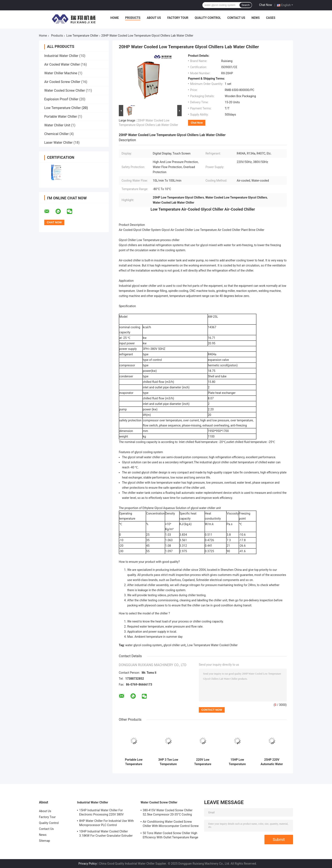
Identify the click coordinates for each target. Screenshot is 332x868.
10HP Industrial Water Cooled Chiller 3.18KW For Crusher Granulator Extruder (106, 834)
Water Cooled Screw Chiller (65, 90)
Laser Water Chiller (58, 143)
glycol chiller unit (174, 645)
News (256, 18)
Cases (271, 18)
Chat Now (266, 5)
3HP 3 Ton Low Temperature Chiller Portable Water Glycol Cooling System (168, 762)
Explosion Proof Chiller (61, 99)
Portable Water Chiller (61, 117)
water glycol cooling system (144, 645)
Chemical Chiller (56, 134)
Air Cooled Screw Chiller (62, 82)
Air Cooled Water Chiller (62, 64)
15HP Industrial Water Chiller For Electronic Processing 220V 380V (101, 812)
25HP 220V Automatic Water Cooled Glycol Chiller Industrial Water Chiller (272, 762)
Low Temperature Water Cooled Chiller (212, 645)
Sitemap (44, 841)
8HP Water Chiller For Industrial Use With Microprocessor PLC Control (107, 823)
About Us (154, 18)
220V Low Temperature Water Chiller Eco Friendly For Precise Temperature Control (203, 762)
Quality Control (208, 18)
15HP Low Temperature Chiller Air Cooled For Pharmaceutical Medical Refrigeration (237, 762)
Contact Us (236, 18)
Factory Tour (178, 18)
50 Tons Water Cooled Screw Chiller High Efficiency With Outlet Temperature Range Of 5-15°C (170, 836)
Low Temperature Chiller (82, 36)
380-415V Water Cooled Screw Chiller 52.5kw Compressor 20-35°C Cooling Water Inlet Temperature (168, 813)
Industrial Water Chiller (61, 56)
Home (115, 18)
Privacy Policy (88, 864)
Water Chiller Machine (61, 73)
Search (246, 5)
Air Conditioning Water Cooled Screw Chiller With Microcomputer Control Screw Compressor (171, 824)
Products (133, 18)
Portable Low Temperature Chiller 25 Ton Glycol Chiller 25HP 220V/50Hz (134, 762)
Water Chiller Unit (57, 125)
